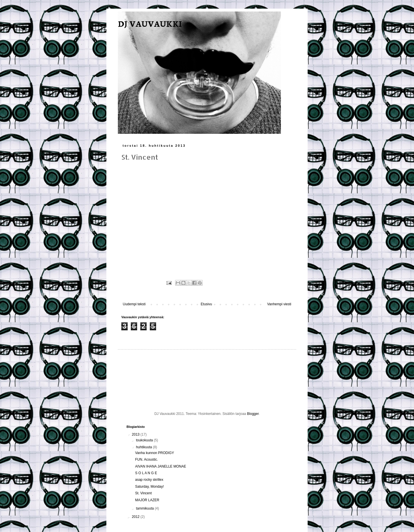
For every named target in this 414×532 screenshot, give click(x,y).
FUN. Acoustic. (146, 459)
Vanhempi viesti (279, 304)
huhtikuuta (144, 447)
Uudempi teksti (134, 304)
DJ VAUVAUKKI (150, 23)
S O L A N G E (146, 473)
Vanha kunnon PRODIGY (155, 453)
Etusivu (206, 304)
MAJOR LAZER (147, 500)
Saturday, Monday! (149, 487)
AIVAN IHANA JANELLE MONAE (161, 466)
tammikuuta (145, 508)
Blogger (253, 414)
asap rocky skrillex (149, 480)
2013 (136, 434)
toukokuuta (145, 440)
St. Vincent (143, 493)
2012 (136, 517)
